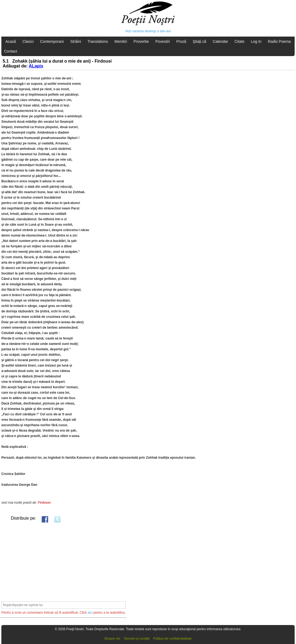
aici (90, 613)
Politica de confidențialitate (172, 639)
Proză (181, 41)
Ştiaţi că (199, 41)
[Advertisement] (63, 562)
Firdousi (44, 503)
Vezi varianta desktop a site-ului (148, 31)
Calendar (220, 41)
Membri (121, 41)
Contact (11, 51)
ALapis (36, 66)
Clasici (28, 41)
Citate (240, 41)
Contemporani (52, 41)
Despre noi (112, 639)
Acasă (11, 41)
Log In (256, 41)
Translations (98, 41)
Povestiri (163, 41)
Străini (76, 41)
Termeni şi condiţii (137, 639)
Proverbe (141, 41)
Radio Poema (279, 41)
